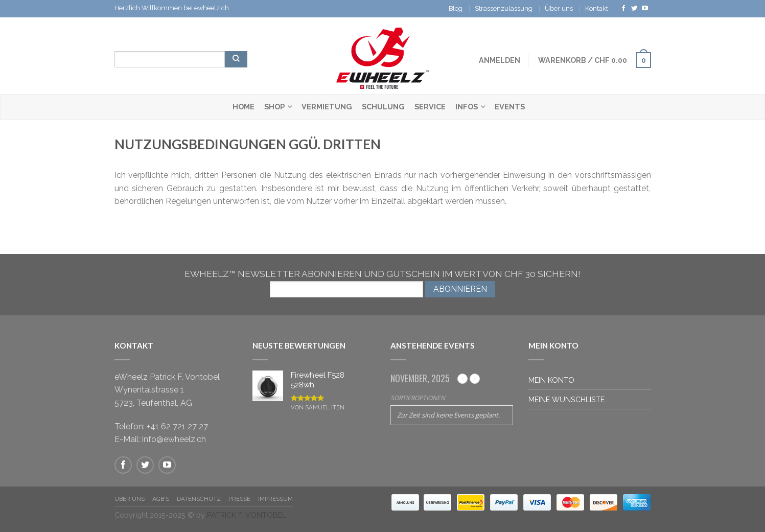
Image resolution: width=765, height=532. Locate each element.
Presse (239, 499)
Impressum (275, 499)
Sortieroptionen (418, 398)
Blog (456, 8)
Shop (274, 107)
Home (244, 107)
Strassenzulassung (504, 8)
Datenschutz (199, 499)
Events (510, 107)
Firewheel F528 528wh (318, 381)
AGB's (161, 499)
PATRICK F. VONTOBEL (247, 515)
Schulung (383, 107)
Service (430, 107)
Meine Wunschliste (566, 399)
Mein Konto (551, 380)
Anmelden (500, 60)
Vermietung (327, 107)
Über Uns (130, 499)
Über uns (559, 8)
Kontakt (597, 8)
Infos (467, 107)
